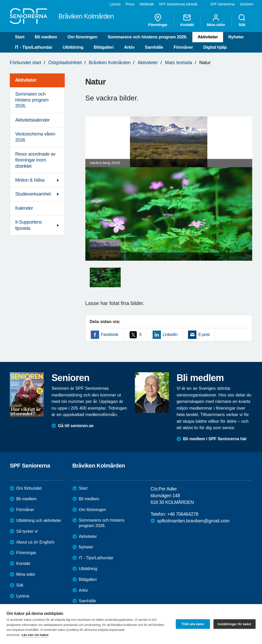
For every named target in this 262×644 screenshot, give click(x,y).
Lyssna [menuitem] (115, 4)
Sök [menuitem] (242, 20)
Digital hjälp (215, 47)
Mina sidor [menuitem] (216, 20)
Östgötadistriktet (65, 63)
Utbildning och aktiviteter (39, 520)
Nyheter (236, 37)
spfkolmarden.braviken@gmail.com (193, 521)
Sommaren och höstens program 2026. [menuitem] (32, 100)
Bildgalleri (104, 47)
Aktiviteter (208, 37)
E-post (204, 334)
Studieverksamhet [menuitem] (33, 194)
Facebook (110, 334)
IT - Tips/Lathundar (34, 47)
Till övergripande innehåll (0, 0)
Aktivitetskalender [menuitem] (32, 120)
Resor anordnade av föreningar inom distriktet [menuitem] (35, 160)
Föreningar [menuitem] (158, 20)
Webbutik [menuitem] (147, 4)
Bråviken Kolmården (110, 63)
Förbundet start (26, 63)
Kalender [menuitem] (24, 208)
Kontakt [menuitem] (187, 20)
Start (20, 37)
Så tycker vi (27, 531)
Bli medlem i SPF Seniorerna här (215, 439)
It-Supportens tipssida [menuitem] (28, 225)
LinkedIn (170, 334)
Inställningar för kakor (235, 624)
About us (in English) (35, 542)
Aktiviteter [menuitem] (26, 80)
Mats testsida (179, 63)
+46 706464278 (183, 514)
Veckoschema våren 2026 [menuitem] (35, 137)
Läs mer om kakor (35, 635)
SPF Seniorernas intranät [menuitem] (178, 4)
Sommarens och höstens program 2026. (147, 37)
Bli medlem (46, 37)
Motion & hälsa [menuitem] (30, 180)
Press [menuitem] (130, 4)
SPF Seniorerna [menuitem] (222, 4)
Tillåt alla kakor (193, 624)
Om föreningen (82, 37)
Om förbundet (29, 488)
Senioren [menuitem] (247, 4)
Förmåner (183, 47)
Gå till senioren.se (76, 426)
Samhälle (154, 47)
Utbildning (73, 47)
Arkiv (129, 47)
